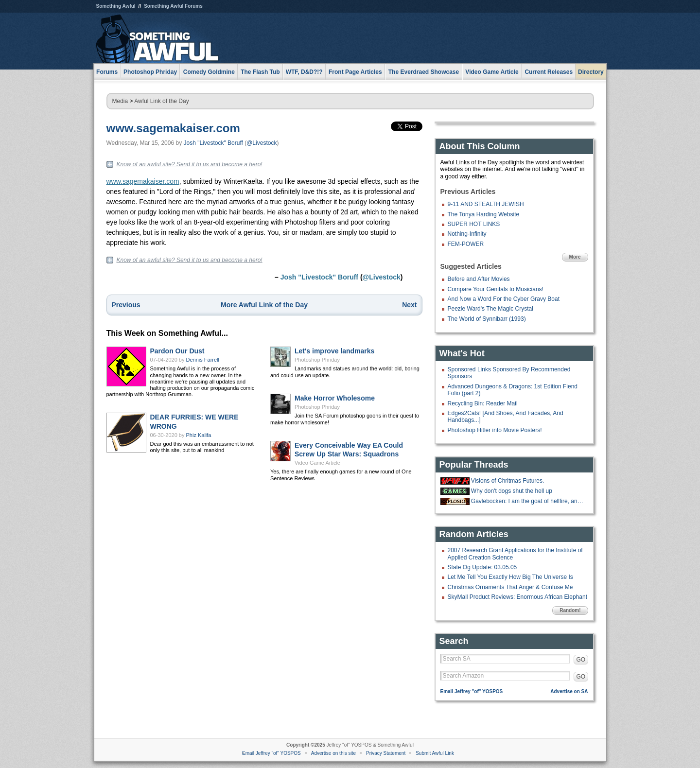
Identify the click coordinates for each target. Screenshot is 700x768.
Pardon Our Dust (177, 351)
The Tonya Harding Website (484, 214)
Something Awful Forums (173, 6)
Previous (126, 305)
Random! (570, 610)
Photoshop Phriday (317, 360)
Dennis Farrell (203, 360)
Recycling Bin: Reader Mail (483, 403)
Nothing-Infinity (467, 234)
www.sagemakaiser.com (173, 128)
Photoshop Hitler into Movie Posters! (495, 430)
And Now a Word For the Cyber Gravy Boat (504, 299)
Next (409, 305)
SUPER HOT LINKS (474, 224)
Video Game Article (317, 463)
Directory (591, 72)
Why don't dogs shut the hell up (512, 491)
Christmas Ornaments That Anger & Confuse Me (510, 587)
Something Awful (116, 6)
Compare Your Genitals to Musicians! (496, 289)
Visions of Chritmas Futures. (508, 481)
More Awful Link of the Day (264, 305)
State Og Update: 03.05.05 (482, 567)
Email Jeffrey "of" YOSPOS (472, 691)
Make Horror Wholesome (335, 398)
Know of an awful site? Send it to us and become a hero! (190, 164)
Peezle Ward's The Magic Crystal (490, 309)
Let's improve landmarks (334, 351)
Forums (107, 72)
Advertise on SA (569, 691)
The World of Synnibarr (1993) (487, 319)
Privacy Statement (386, 753)
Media (120, 101)
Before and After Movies (479, 279)
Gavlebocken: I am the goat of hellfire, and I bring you (528, 501)
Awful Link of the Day (162, 101)
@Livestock (262, 143)
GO (581, 660)
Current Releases (549, 72)
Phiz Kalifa (199, 435)
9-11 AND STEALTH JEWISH (486, 204)
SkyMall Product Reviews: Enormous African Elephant (517, 597)
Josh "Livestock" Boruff (213, 143)
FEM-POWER (466, 244)
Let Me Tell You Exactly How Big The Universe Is (510, 577)
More (575, 257)
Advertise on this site (333, 753)
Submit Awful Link (435, 753)
